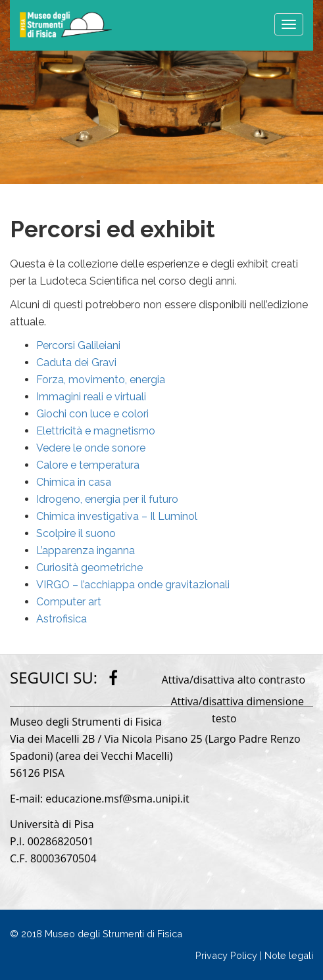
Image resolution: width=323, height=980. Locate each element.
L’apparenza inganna (86, 550)
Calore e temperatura (88, 465)
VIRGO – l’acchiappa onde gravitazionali (133, 585)
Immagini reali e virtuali (91, 397)
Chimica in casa (74, 482)
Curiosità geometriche (89, 568)
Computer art (69, 602)
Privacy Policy (226, 955)
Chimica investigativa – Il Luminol (117, 516)
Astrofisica (62, 619)
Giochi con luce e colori (92, 414)
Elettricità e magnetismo (96, 431)
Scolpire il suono (76, 533)
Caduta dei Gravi (76, 362)
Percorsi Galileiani (78, 345)
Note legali (289, 955)
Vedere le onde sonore (91, 448)
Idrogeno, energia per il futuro (107, 499)
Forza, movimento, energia (101, 380)
